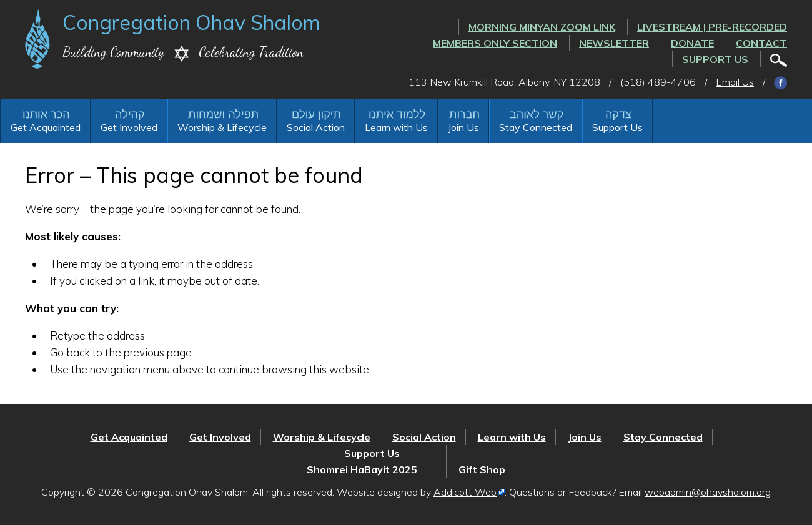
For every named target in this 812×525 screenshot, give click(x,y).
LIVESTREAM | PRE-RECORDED (712, 27)
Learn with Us (396, 127)
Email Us (735, 82)
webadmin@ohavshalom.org (708, 492)
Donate (692, 43)
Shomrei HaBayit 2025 (362, 469)
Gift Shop (482, 469)
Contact (761, 43)
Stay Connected (536, 127)
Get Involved (129, 127)
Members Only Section (495, 43)
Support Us (715, 59)
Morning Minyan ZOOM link (542, 27)
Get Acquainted (46, 127)
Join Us (463, 127)
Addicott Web (465, 492)
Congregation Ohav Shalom (191, 22)
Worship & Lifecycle (222, 127)
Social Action (316, 127)
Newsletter (614, 43)
